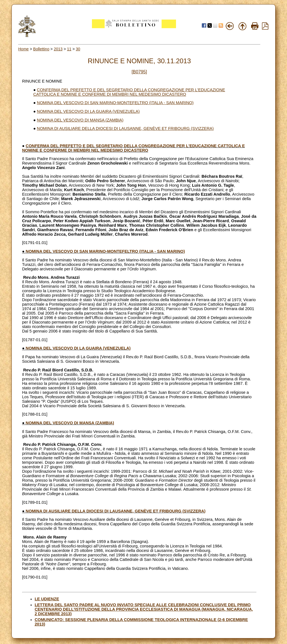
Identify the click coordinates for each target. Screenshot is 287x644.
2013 (58, 49)
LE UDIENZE (47, 599)
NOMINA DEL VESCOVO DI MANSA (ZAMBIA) (80, 120)
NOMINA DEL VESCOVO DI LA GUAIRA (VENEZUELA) (88, 111)
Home (23, 49)
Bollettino (41, 49)
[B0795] (139, 72)
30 (78, 49)
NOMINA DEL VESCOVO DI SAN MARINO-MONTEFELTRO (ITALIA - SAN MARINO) (115, 103)
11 (69, 49)
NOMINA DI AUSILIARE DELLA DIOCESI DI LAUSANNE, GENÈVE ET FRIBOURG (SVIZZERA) (125, 128)
